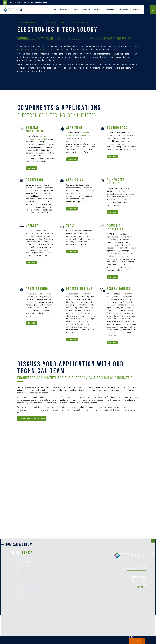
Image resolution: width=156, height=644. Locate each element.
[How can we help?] (77, 594)
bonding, (52, 49)
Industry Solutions (55, 23)
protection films (88, 322)
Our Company (124, 9)
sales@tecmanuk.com (38, 3)
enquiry (139, 641)
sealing (63, 49)
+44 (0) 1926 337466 (18, 3)
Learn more (32, 168)
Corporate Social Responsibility (26, 586)
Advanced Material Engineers (31, 23)
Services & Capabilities (81, 9)
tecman (130, 555)
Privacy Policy (17, 594)
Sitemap (14, 602)
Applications (110, 9)
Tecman (14, 10)
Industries (98, 9)
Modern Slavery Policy (21, 590)
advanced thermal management (32, 49)
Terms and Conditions (21, 598)
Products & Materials (61, 9)
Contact (135, 9)
